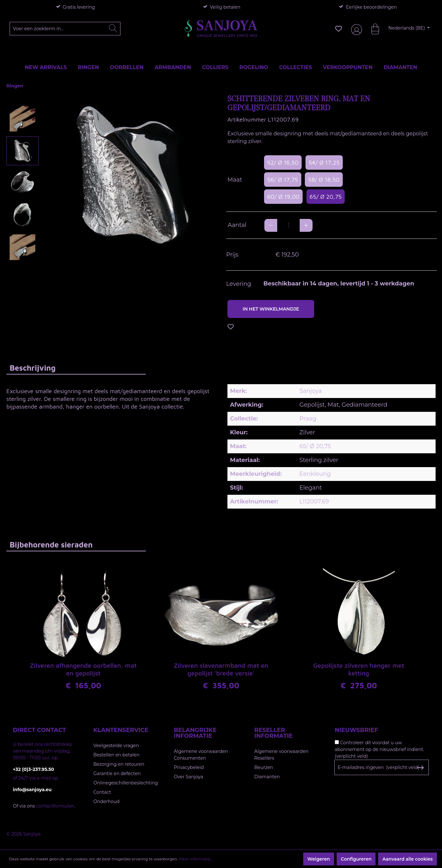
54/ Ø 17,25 (324, 163)
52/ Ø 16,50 (283, 163)
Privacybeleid (189, 767)
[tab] (76, 368)
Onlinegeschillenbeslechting (126, 783)
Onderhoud (107, 801)
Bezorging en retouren (119, 764)
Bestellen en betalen (117, 755)
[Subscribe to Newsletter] (420, 768)
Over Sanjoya (188, 777)
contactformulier (55, 806)
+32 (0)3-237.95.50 (33, 769)
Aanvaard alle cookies (407, 859)
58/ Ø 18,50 (324, 180)
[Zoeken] (113, 29)
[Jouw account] (355, 29)
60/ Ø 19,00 (283, 197)
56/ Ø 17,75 (283, 180)
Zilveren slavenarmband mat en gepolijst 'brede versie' (221, 669)
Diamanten (267, 777)
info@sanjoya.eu (32, 790)
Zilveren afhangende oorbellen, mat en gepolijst (83, 669)
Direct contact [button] (39, 730)
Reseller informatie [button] (274, 733)
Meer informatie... (196, 859)
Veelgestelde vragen (116, 746)
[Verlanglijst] (339, 29)
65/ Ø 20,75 (326, 197)
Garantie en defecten (117, 773)
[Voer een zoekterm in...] (65, 29)
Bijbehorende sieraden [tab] (51, 545)
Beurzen (264, 767)
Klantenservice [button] (121, 730)
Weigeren (319, 859)
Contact (102, 792)
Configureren (356, 859)
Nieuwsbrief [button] (356, 730)
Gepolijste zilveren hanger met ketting (359, 669)
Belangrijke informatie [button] (195, 733)
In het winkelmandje (271, 309)
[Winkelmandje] (372, 29)
